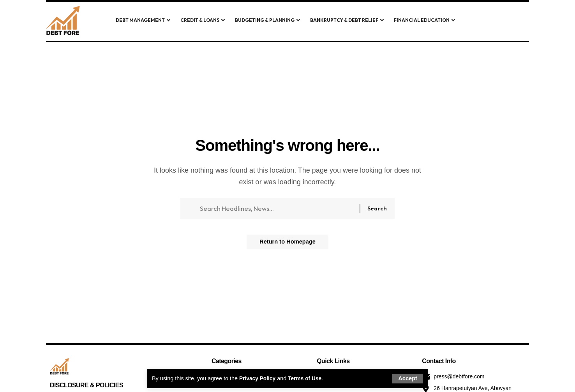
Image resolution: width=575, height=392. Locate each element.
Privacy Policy (258, 378)
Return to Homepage (287, 245)
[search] (483, 21)
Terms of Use (307, 378)
